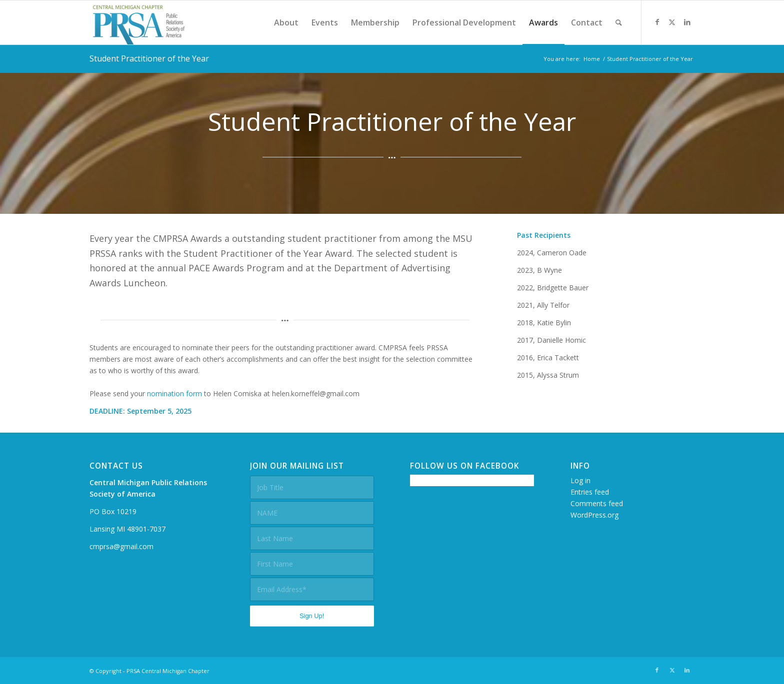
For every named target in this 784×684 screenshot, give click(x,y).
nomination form (174, 393)
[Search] (619, 22)
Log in (580, 480)
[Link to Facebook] (657, 22)
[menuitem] (286, 22)
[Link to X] (672, 22)
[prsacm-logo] (138, 22)
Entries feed (590, 492)
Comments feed (597, 503)
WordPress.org (594, 515)
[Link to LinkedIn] (687, 22)
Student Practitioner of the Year (149, 58)
